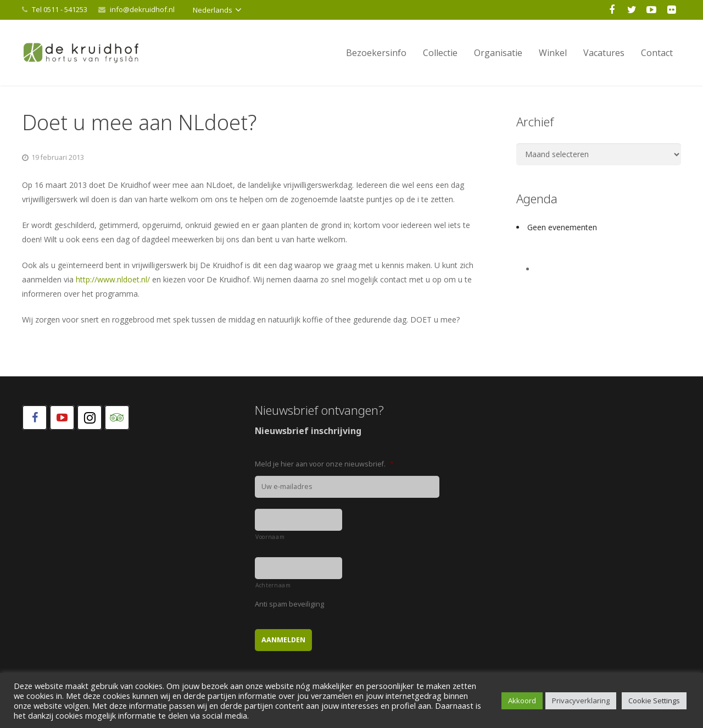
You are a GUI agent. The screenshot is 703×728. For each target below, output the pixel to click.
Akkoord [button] (522, 701)
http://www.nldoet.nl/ (113, 279)
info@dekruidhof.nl (142, 9)
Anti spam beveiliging (289, 604)
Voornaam (270, 537)
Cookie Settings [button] (654, 701)
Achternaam (273, 585)
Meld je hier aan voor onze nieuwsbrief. (324, 464)
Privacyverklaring (581, 701)
